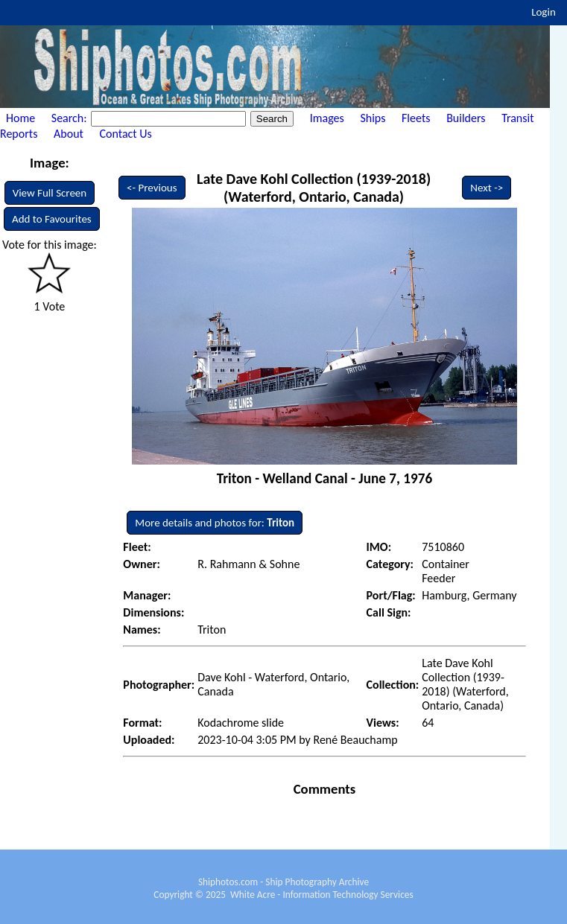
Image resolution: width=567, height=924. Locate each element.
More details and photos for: (215, 523)
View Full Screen (50, 193)
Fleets (416, 118)
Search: (70, 118)
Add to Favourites (52, 219)
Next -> (487, 188)
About (69, 134)
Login (544, 12)
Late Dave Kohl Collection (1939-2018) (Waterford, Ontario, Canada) (314, 188)
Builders (466, 118)
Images (327, 118)
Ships (373, 118)
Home (20, 118)
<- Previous (152, 188)
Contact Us (126, 134)
